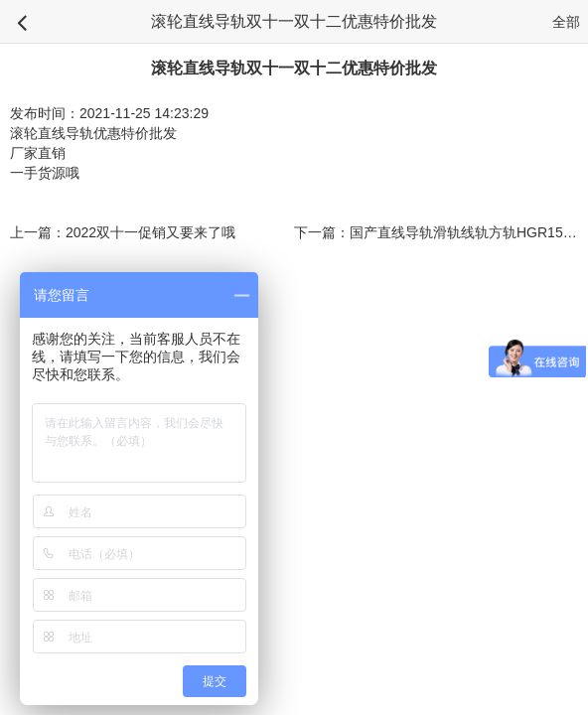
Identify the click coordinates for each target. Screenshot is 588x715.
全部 (566, 22)
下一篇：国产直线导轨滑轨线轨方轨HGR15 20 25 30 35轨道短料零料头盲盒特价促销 (436, 232)
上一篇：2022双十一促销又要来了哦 (123, 232)
